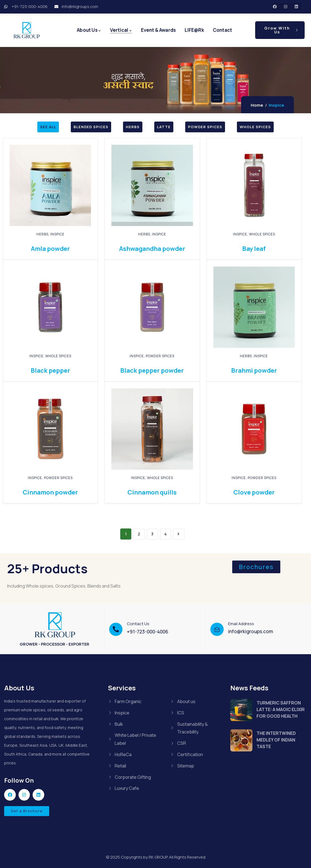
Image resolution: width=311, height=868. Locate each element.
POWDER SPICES (205, 127)
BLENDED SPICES (91, 127)
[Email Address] (217, 629)
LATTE (164, 127)
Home (257, 105)
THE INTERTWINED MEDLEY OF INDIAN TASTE (276, 740)
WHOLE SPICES (255, 127)
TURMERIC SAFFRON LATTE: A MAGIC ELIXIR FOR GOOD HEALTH (281, 709)
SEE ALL (48, 127)
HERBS (133, 127)
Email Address (241, 624)
